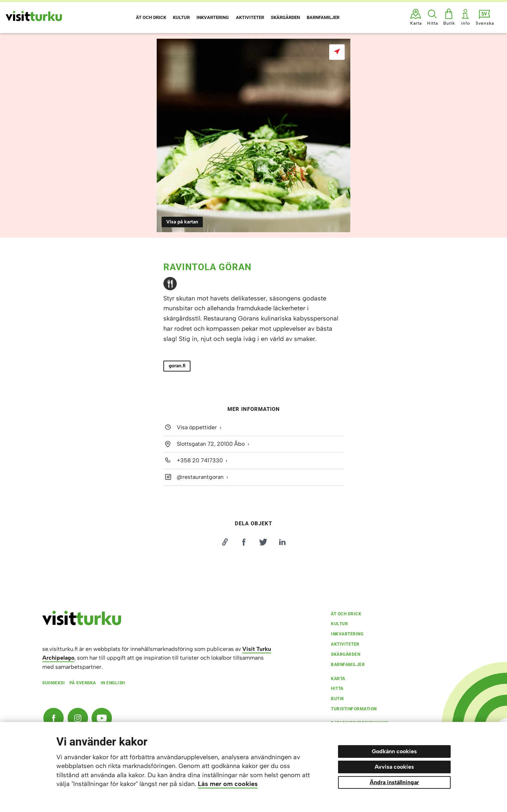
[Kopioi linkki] (225, 542)
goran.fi (177, 366)
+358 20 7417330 (200, 460)
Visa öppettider (197, 427)
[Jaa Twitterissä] (263, 542)
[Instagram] (78, 718)
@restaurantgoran (200, 477)
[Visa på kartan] (337, 52)
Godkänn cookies (394, 751)
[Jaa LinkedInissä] (282, 542)
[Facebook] (54, 718)
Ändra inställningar (394, 782)
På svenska (83, 683)
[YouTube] (102, 718)
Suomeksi (54, 683)
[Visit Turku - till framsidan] (34, 16)
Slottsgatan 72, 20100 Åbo (211, 444)
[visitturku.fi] (82, 623)
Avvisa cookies (394, 767)
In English (113, 683)
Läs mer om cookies (228, 784)
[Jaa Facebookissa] (244, 542)
